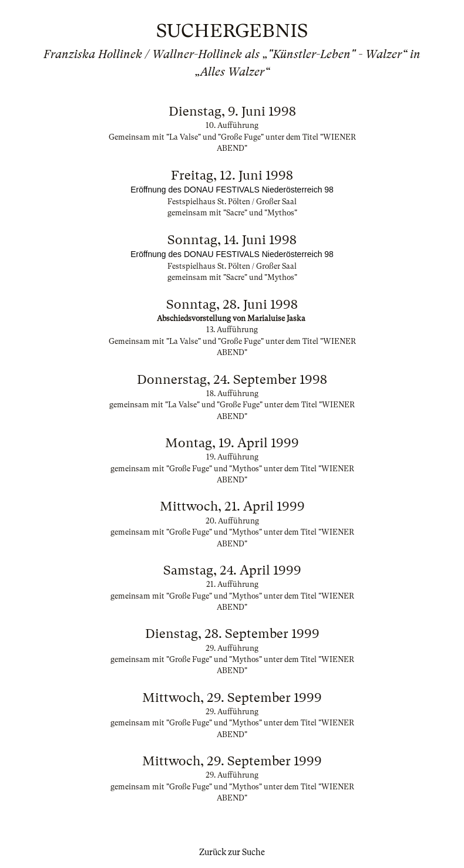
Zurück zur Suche (232, 852)
